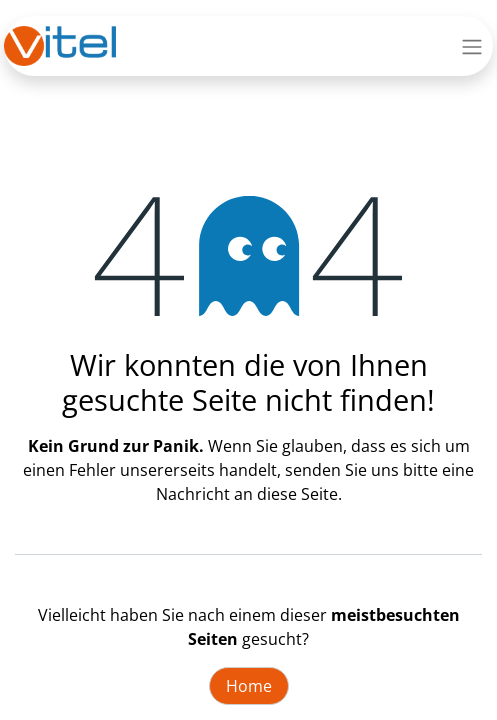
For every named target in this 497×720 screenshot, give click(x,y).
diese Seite (297, 494)
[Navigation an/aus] (472, 46)
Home (249, 686)
